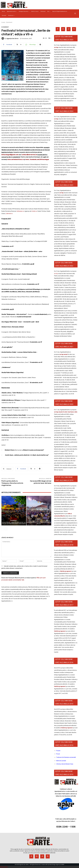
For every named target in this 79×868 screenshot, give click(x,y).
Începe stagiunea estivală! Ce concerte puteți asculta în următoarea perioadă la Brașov (39, 522)
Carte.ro (34, 211)
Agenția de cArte (12, 39)
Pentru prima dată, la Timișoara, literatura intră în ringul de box (12, 483)
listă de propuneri (66, 571)
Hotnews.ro (20, 211)
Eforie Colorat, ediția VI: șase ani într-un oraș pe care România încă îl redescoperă (14, 523)
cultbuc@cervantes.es (29, 155)
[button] (75, 13)
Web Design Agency (55, 865)
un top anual (64, 354)
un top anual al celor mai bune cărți (66, 412)
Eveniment (9, 22)
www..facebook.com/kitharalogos (37, 159)
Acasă (3, 22)
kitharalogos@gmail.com (10, 155)
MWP (63, 865)
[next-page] (6, 529)
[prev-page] (3, 529)
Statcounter (4, 867)
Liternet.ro (9, 214)
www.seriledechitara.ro (16, 159)
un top (56, 47)
